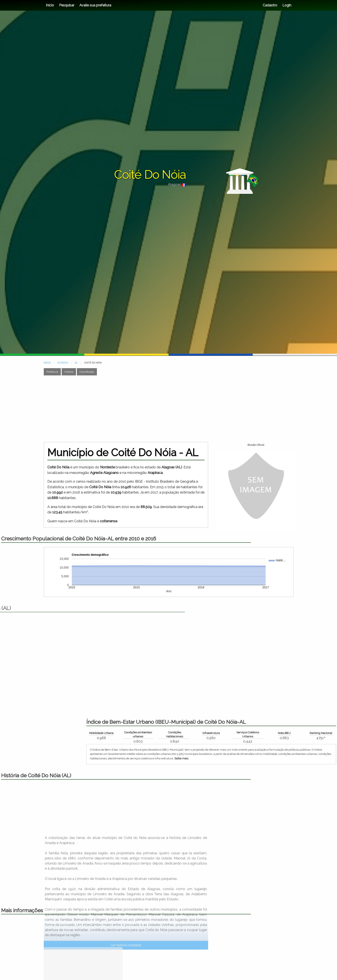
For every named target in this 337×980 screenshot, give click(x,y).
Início (50, 5)
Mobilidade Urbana (220, 733)
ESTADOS (63, 363)
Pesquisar (67, 5)
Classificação (87, 372)
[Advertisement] (169, 409)
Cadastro (270, 5)
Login (286, 5)
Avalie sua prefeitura (95, 5)
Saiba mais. (300, 758)
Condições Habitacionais (293, 734)
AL (76, 363)
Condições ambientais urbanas (256, 734)
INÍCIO (47, 363)
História (69, 372)
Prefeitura (52, 372)
